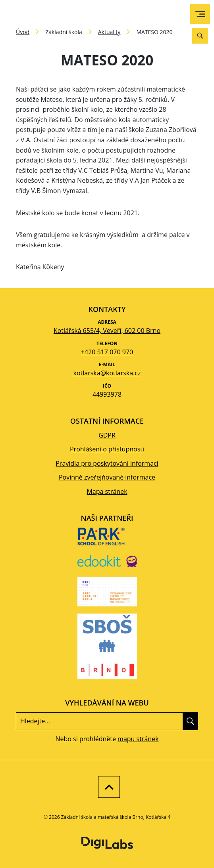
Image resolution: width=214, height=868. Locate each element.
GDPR (107, 435)
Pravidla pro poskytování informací (107, 463)
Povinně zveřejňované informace (107, 477)
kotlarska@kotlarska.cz (107, 373)
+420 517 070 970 (107, 352)
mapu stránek (138, 739)
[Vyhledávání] (200, 36)
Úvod (23, 32)
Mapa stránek (107, 491)
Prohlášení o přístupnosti (107, 449)
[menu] (200, 14)
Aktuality (109, 32)
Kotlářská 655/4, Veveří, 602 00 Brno (107, 331)
